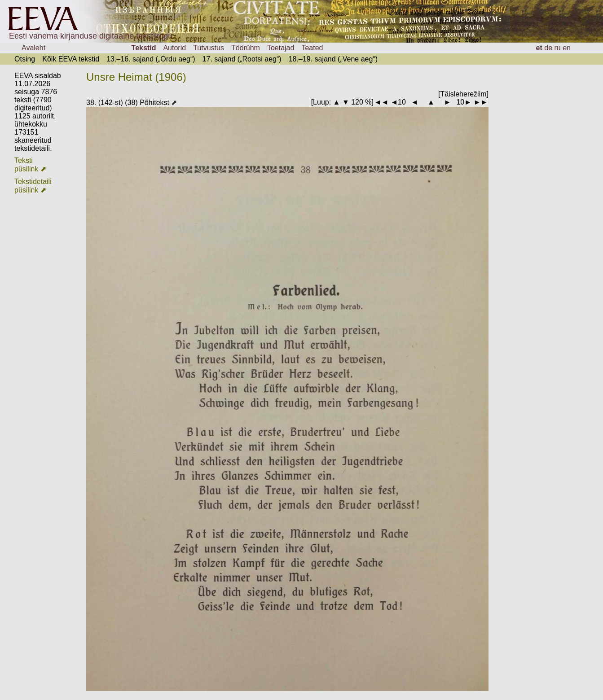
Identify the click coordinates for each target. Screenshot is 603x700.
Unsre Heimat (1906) (136, 77)
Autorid (174, 48)
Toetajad (281, 48)
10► (464, 102)
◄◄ (382, 102)
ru (558, 48)
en (567, 48)
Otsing (25, 59)
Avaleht (33, 48)
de (548, 48)
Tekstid (144, 48)
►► (481, 102)
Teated (312, 48)
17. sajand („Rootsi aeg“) (242, 59)
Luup (321, 102)
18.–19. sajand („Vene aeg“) (333, 59)
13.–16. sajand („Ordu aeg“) (151, 59)
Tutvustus (209, 48)
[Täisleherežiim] (463, 94)
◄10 (398, 102)
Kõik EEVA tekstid (71, 59)
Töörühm (246, 48)
